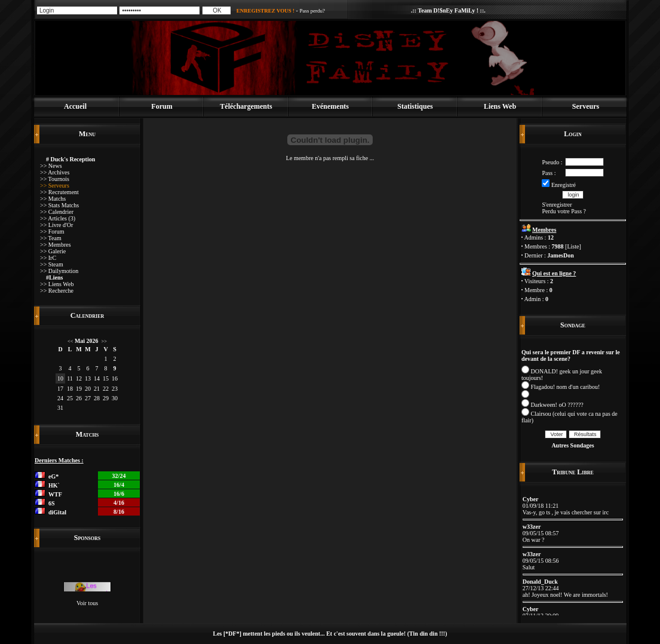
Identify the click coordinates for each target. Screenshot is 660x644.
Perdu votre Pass (562, 211)
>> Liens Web (57, 284)
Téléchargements (246, 106)
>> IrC (48, 258)
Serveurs (586, 106)
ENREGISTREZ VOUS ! (265, 11)
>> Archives (55, 172)
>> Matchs (53, 199)
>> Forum (52, 231)
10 (60, 378)
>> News (51, 166)
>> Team (51, 238)
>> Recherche (57, 291)
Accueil (75, 106)
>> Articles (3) (58, 218)
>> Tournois (55, 179)
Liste (573, 246)
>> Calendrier (57, 212)
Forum (162, 106)
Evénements (330, 106)
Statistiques (415, 106)
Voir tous (87, 603)
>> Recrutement (59, 192)
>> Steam (52, 264)
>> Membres (56, 245)
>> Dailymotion (59, 271)
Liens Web (500, 106)
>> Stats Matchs (59, 205)
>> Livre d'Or (56, 225)
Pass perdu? (312, 11)
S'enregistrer (557, 205)
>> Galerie (53, 251)
